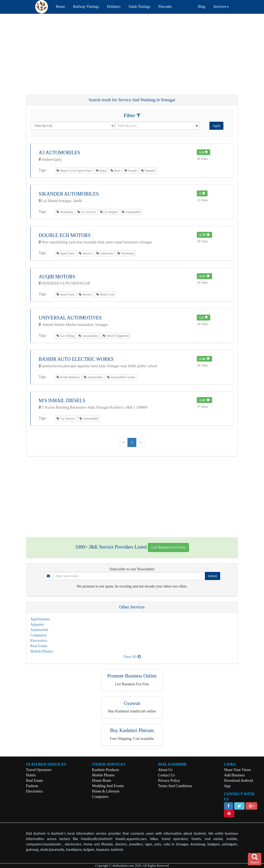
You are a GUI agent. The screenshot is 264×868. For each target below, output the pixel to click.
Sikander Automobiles (69, 194)
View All (132, 657)
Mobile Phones (42, 651)
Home (60, 7)
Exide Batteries (68, 377)
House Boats (101, 781)
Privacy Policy (169, 781)
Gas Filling (65, 336)
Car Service (87, 212)
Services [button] (221, 7)
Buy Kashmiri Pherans (132, 730)
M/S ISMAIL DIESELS (62, 401)
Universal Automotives (70, 318)
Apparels (37, 624)
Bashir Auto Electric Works (76, 359)
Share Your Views (237, 770)
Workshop (65, 212)
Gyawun (132, 703)
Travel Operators (39, 770)
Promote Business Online (132, 676)
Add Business (234, 775)
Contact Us (167, 775)
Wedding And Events (108, 786)
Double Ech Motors (65, 235)
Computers (39, 635)
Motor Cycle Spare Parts (74, 171)
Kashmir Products (106, 770)
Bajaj (101, 171)
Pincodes (165, 7)
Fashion (32, 786)
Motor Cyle (106, 294)
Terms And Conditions (175, 786)
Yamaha (148, 171)
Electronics (39, 641)
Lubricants (105, 253)
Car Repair (109, 212)
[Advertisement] (132, 57)
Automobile (131, 212)
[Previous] (123, 442)
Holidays (114, 7)
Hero (115, 171)
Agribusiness (40, 619)
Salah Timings (139, 7)
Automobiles (88, 336)
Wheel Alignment (116, 336)
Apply (216, 126)
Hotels (31, 775)
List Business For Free (168, 547)
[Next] (140, 442)
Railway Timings (86, 7)
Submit (213, 576)
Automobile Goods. (121, 377)
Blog (201, 7)
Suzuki (131, 171)
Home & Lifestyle (106, 791)
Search (255, 859)
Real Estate (39, 646)
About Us (165, 770)
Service (85, 253)
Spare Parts (65, 253)
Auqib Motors (57, 277)
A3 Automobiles (59, 153)
